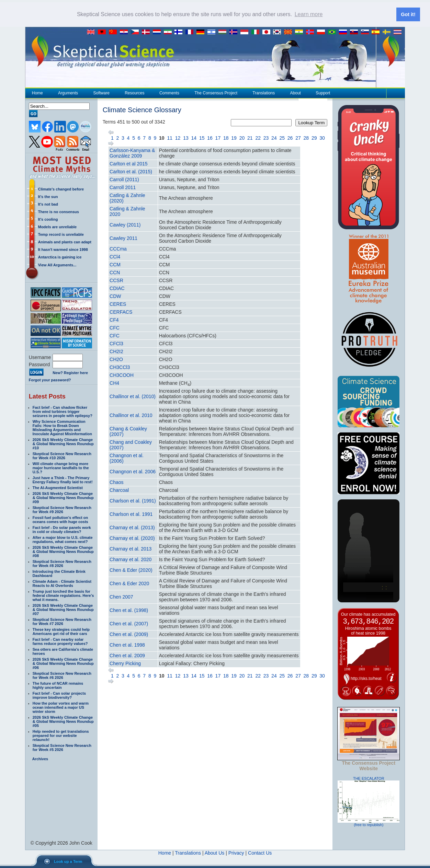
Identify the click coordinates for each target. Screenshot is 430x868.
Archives (40, 759)
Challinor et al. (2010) (133, 396)
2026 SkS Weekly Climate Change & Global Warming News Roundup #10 (63, 443)
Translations (263, 93)
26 (290, 138)
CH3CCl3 (120, 367)
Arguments (68, 93)
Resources (134, 93)
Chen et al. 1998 (127, 645)
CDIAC (117, 288)
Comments (169, 93)
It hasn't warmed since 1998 (63, 249)
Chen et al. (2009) (129, 634)
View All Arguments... (57, 265)
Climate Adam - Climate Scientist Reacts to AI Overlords (62, 583)
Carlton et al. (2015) (131, 171)
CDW (115, 296)
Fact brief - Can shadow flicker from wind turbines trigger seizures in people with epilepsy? (63, 411)
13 (186, 138)
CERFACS (121, 312)
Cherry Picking (125, 663)
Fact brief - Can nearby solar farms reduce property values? (60, 641)
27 (298, 138)
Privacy (236, 853)
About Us (215, 853)
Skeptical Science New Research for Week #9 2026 (62, 509)
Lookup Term (311, 122)
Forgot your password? (50, 380)
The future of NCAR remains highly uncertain (58, 685)
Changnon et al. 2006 (133, 471)
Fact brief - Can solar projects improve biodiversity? (59, 695)
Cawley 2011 (123, 238)
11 (170, 138)
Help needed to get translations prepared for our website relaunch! (61, 735)
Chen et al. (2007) (129, 623)
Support (323, 93)
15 (202, 138)
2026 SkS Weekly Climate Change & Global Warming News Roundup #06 (63, 663)
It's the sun (48, 196)
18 (226, 138)
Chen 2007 (121, 597)
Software (101, 93)
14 (194, 138)
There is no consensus (59, 211)
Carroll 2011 (123, 187)
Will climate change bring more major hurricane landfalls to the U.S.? (61, 467)
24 (274, 138)
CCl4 (115, 256)
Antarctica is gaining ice (60, 257)
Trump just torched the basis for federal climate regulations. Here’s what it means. (63, 595)
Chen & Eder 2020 (129, 583)
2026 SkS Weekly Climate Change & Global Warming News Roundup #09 (63, 497)
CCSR (116, 280)
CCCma (118, 248)
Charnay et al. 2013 (131, 548)
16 (210, 138)
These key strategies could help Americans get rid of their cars (61, 631)
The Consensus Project (216, 93)
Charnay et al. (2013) (132, 527)
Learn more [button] (309, 14)
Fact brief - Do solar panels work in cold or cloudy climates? (62, 529)
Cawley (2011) (125, 224)
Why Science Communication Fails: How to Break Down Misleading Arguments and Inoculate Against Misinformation (62, 427)
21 (250, 138)
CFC (115, 327)
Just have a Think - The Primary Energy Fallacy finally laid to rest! (63, 479)
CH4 (114, 383)
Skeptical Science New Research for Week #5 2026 (62, 747)
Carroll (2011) (124, 179)
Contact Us (260, 853)
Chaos (116, 482)
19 (234, 138)
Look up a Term (68, 861)
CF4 (114, 320)
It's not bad (48, 204)
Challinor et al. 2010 (131, 415)
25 (282, 138)
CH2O (116, 359)
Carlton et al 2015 (129, 163)
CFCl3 (116, 343)
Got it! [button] (408, 14)
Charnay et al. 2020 (131, 559)
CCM (115, 264)
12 (178, 138)
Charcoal (119, 490)
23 (266, 138)
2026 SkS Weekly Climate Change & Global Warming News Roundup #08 (63, 551)
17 (218, 138)
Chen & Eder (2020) (131, 570)
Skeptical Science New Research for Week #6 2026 (62, 675)
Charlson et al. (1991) (133, 500)
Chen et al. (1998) (129, 610)
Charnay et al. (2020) (132, 538)
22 (258, 138)
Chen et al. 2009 (127, 655)
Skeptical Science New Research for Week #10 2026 (62, 455)
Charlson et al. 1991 (131, 514)
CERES (118, 304)
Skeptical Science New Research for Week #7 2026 (62, 621)
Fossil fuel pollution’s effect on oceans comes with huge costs (60, 519)
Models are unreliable (57, 227)
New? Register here (70, 373)
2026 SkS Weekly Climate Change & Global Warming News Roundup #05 (63, 721)
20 (242, 138)
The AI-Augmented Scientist (58, 487)
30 (322, 138)
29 (314, 138)
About (295, 93)
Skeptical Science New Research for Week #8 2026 (62, 563)
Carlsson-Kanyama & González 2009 (132, 153)
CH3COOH (122, 375)
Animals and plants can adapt (65, 242)
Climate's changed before (61, 189)
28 (306, 138)
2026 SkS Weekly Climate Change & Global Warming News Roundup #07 (63, 609)
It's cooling (48, 219)
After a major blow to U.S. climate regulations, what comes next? (63, 539)
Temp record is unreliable (61, 234)
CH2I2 (116, 351)
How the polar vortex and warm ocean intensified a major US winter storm (61, 707)
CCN (115, 272)
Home (37, 93)
